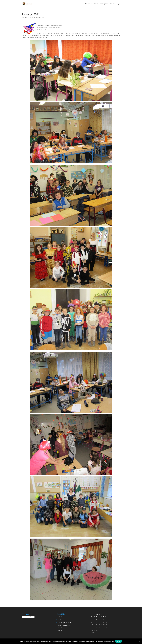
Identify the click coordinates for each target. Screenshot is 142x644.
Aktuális (88, 4)
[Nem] (140, 641)
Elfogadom (119, 641)
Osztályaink (61, 628)
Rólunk (112, 4)
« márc (93, 633)
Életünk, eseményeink (101, 4)
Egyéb (60, 620)
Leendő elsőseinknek (64, 625)
